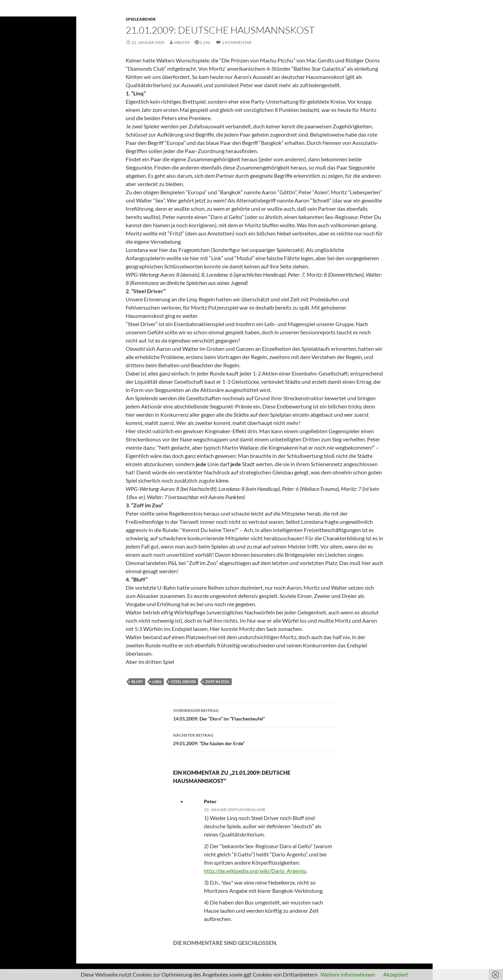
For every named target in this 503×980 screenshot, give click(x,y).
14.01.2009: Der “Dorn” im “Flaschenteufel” (254, 714)
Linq (157, 682)
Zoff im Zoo (217, 682)
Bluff (137, 682)
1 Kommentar (237, 42)
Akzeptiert (396, 974)
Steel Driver (183, 682)
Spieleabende (141, 19)
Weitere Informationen (348, 974)
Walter (182, 42)
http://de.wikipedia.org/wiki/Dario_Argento (255, 871)
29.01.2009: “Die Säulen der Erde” (254, 739)
